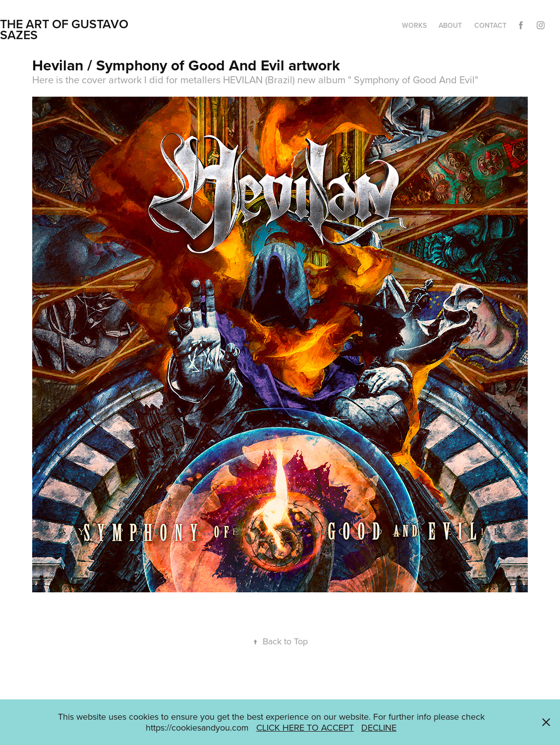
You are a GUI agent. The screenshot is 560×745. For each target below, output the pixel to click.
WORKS (414, 25)
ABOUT (450, 25)
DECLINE (379, 727)
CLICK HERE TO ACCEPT (305, 727)
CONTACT (490, 25)
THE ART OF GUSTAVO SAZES (66, 29)
